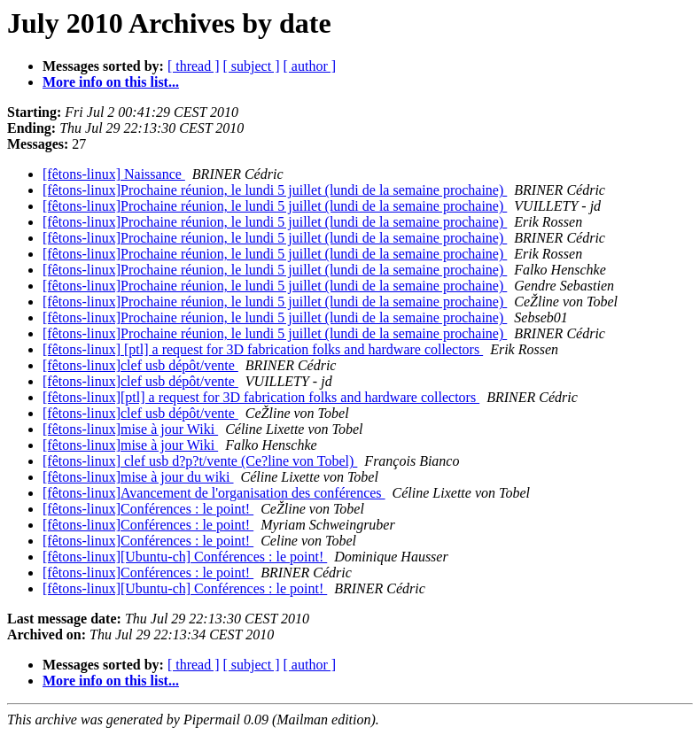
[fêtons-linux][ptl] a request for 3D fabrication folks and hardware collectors (261, 397)
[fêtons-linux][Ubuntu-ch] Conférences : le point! (185, 557)
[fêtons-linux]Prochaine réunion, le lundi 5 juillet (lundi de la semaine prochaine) (275, 190)
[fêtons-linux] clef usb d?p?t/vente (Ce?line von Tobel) (200, 461)
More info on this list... (111, 82)
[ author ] (310, 66)
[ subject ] (252, 66)
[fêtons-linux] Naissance (114, 174)
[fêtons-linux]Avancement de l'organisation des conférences (214, 493)
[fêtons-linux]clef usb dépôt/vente (140, 365)
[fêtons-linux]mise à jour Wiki (130, 429)
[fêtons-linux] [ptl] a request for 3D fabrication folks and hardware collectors (263, 349)
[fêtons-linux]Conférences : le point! (148, 509)
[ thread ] (194, 66)
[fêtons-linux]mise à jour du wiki (138, 477)
